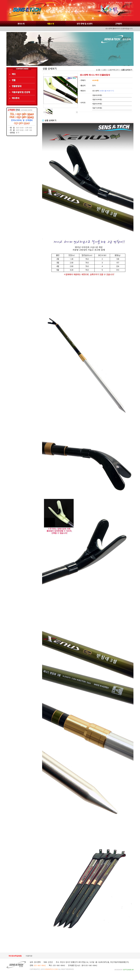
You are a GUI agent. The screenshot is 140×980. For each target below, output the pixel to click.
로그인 (111, 2)
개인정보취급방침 (15, 956)
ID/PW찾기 (129, 2)
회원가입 (119, 2)
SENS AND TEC (26, 11)
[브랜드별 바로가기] (107, 91)
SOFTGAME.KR (128, 970)
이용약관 (29, 956)
